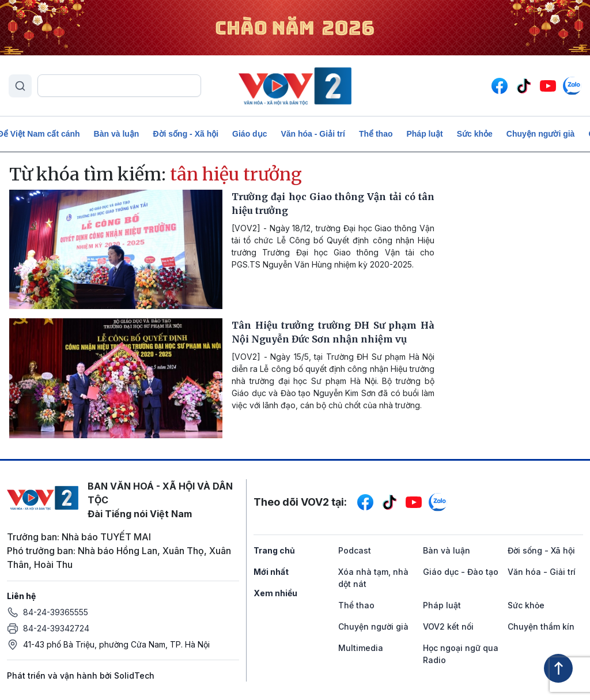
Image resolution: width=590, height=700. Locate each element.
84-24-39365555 (56, 612)
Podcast (355, 550)
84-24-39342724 (56, 628)
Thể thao (376, 134)
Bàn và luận (117, 134)
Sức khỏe (475, 134)
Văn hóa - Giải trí (313, 134)
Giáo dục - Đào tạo (461, 572)
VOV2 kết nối (448, 626)
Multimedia (361, 648)
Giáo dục (249, 134)
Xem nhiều (275, 593)
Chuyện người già (541, 134)
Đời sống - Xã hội (186, 134)
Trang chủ (274, 550)
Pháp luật (424, 134)
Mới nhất (271, 572)
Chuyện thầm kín (541, 626)
